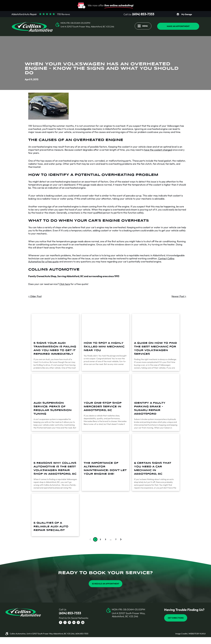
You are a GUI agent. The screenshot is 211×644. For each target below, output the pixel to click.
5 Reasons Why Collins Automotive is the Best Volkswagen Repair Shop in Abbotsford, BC (55, 468)
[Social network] (83, 623)
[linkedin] (74, 623)
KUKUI (203, 634)
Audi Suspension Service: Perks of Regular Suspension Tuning (53, 408)
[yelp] (78, 623)
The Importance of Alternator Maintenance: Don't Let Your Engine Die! (105, 468)
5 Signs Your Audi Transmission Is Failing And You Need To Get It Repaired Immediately (55, 349)
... (111, 539)
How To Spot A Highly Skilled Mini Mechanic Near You (104, 347)
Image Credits (181, 634)
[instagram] (69, 623)
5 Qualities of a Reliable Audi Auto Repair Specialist (51, 527)
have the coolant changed (158, 150)
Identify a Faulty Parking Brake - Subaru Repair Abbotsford (150, 408)
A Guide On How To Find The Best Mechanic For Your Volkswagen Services (155, 349)
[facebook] (61, 623)
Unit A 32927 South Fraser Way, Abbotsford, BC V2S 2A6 (87, 27)
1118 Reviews (64, 14)
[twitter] (65, 623)
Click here (65, 284)
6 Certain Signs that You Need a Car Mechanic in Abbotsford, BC (153, 468)
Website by (194, 634)
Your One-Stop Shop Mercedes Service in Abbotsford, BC (103, 407)
